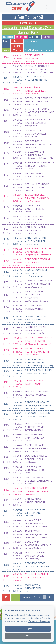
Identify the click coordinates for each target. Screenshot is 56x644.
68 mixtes (48, 37)
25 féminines (21, 37)
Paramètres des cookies (39, 621)
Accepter (28, 629)
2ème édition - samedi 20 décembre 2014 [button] (27, 27)
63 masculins (35, 37)
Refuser (28, 636)
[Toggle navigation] (48, 7)
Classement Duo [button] (27, 32)
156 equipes (8, 37)
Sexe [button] (5, 50)
